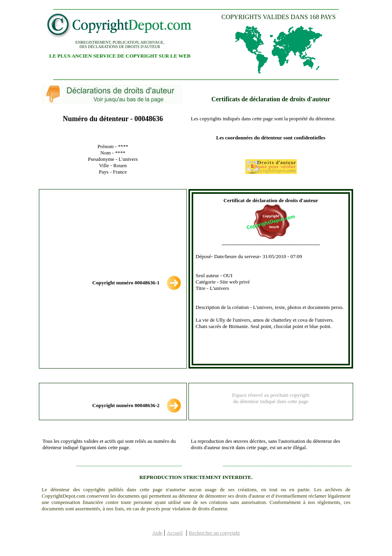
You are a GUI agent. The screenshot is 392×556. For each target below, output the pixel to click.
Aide (157, 533)
